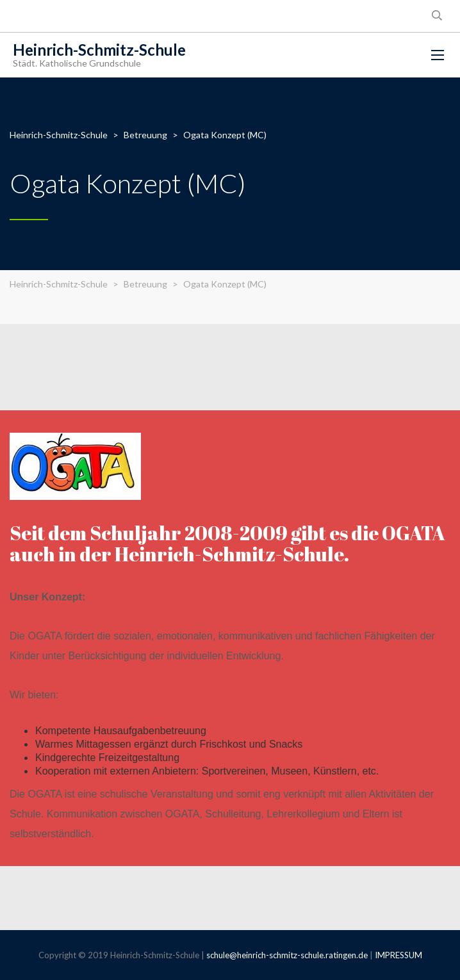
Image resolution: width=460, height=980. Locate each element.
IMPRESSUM (398, 955)
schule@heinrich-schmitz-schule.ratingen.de (287, 955)
